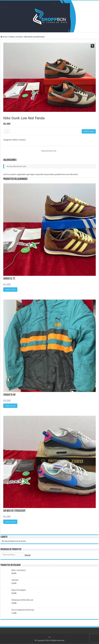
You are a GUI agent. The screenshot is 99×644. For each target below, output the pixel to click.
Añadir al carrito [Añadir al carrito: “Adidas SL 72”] (10, 290)
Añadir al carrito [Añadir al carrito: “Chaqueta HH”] (10, 406)
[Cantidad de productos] (7, 131)
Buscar (28, 555)
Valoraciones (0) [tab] (49, 151)
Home (5, 37)
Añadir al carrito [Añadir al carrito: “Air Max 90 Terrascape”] (10, 522)
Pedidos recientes (16, 37)
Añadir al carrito (89, 131)
